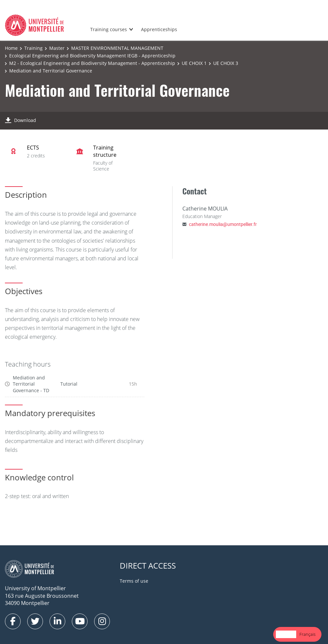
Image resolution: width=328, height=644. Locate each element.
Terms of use (134, 581)
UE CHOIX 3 (226, 63)
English (286, 634)
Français (307, 634)
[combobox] (286, 634)
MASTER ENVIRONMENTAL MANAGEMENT (117, 48)
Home (11, 48)
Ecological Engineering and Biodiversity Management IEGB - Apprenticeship (92, 56)
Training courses (109, 29)
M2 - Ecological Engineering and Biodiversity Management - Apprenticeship (92, 63)
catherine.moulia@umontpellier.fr (223, 224)
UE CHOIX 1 (194, 63)
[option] (307, 634)
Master (57, 48)
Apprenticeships (159, 29)
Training (33, 48)
